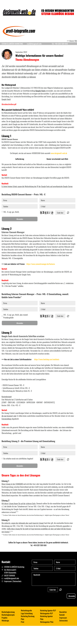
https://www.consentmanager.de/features (41, 264)
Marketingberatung (8, 612)
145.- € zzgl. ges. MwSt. (11, 212)
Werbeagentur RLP (46, 613)
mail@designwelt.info (12, 578)
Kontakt (62, 615)
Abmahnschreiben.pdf (9, 104)
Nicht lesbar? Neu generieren (68, 213)
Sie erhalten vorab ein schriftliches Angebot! (18, 458)
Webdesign (5, 620)
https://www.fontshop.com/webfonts (47, 359)
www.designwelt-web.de (59, 153)
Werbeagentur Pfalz (47, 622)
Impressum (8, 581)
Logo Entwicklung (27, 613)
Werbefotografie (26, 610)
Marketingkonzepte (8, 615)
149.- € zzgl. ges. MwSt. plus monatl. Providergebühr (16, 316)
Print (23, 622)
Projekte (4, 618)
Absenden (20, 219)
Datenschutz (17, 581)
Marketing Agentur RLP (48, 610)
